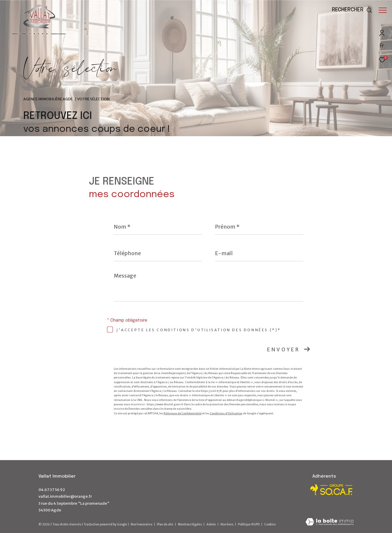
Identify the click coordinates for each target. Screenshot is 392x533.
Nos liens (227, 524)
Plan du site (165, 524)
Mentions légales (190, 524)
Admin (211, 524)
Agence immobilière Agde (48, 99)
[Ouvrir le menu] (383, 10)
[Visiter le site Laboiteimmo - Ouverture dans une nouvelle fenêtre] (330, 522)
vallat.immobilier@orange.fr (65, 496)
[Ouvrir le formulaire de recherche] (349, 10)
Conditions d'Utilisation (226, 413)
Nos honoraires (141, 524)
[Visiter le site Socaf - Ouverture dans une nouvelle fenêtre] (332, 490)
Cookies (270, 525)
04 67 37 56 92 (52, 490)
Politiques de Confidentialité (183, 413)
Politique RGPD (249, 524)
